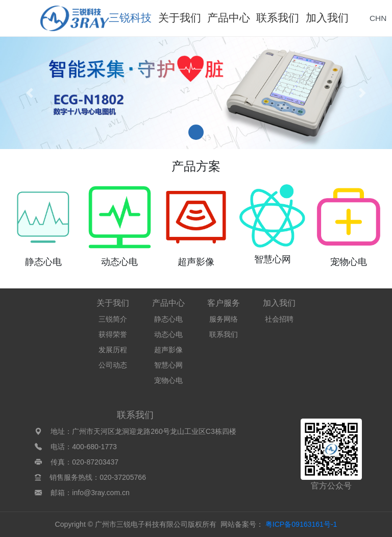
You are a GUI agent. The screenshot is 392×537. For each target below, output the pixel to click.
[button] (29, 93)
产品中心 (168, 303)
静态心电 (168, 319)
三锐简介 (113, 319)
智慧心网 (168, 365)
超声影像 (168, 350)
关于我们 (113, 303)
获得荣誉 (113, 334)
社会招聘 (279, 319)
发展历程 (113, 350)
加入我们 (279, 303)
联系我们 (224, 334)
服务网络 (224, 319)
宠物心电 (168, 380)
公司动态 (113, 365)
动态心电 (168, 334)
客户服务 (224, 303)
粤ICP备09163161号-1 (301, 524)
